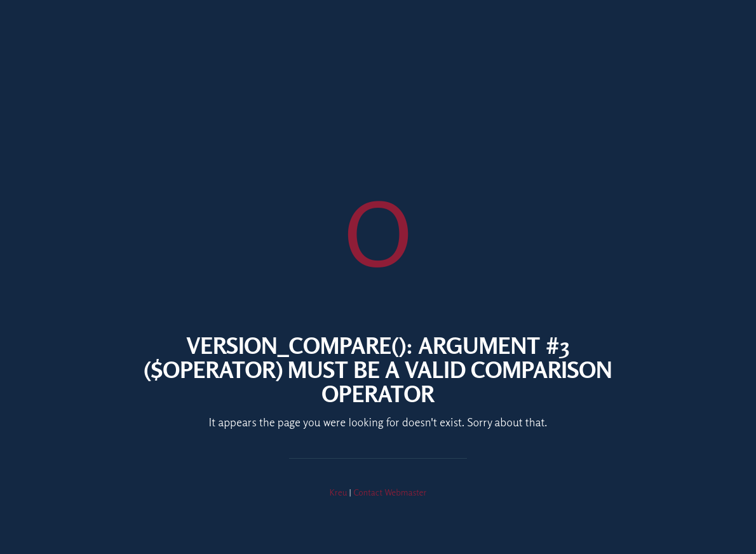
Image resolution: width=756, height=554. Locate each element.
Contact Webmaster (390, 492)
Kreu (339, 492)
